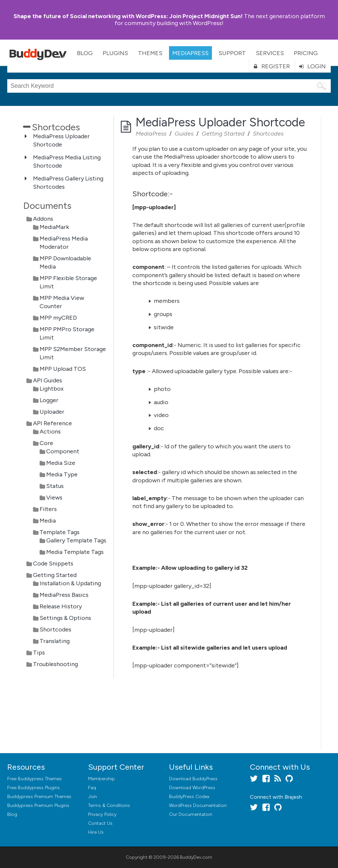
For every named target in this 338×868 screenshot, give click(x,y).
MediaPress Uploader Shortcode (61, 140)
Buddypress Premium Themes (39, 797)
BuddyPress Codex (189, 797)
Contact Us (100, 823)
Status (55, 486)
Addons (43, 219)
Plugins (115, 53)
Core (46, 443)
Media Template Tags (75, 552)
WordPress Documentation (198, 805)
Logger (49, 400)
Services (270, 53)
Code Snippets (53, 563)
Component (63, 451)
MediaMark (54, 227)
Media (48, 521)
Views (54, 498)
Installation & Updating (70, 583)
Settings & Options (65, 618)
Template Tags (60, 532)
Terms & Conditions (109, 805)
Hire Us (96, 832)
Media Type (62, 474)
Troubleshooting (55, 664)
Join (93, 797)
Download (193, 779)
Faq (92, 788)
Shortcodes (55, 629)
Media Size (61, 463)
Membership (101, 779)
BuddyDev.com (196, 857)
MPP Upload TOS (63, 369)
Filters (48, 509)
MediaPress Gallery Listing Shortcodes (68, 183)
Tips (39, 653)
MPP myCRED (58, 318)
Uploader (52, 412)
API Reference (52, 423)
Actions (50, 432)
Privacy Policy (102, 814)
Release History (61, 606)
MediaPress (190, 53)
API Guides (48, 380)
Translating (55, 641)
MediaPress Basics (64, 595)
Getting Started (55, 575)
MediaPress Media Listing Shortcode (67, 161)
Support (232, 53)
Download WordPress (192, 788)
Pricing (306, 53)
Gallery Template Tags (76, 540)
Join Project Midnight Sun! (128, 16)
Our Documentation (191, 814)
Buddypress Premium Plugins (38, 805)
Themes (150, 53)
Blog (85, 53)
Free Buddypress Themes (34, 779)
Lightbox (52, 389)
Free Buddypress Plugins (34, 788)
